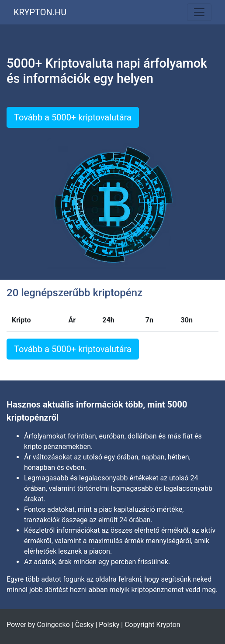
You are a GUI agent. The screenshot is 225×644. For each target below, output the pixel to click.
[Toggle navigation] (199, 12)
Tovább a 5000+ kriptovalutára (73, 117)
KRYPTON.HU (40, 12)
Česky (85, 625)
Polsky (109, 625)
